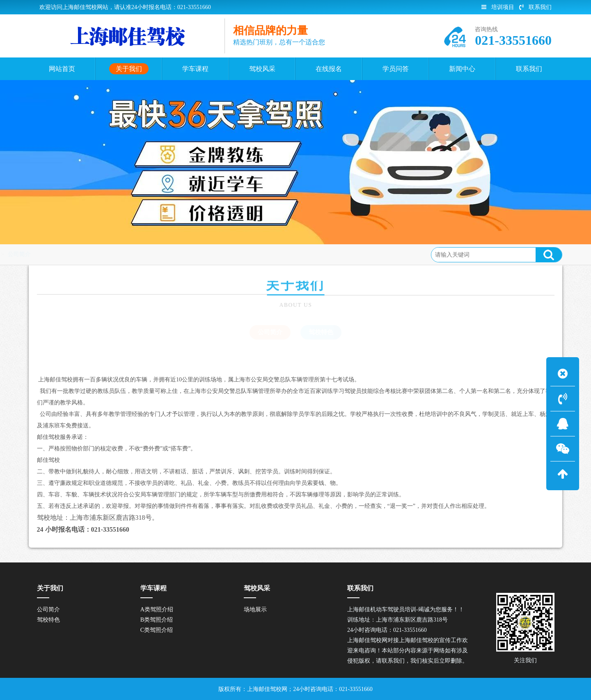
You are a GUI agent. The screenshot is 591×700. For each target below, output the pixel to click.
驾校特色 (321, 332)
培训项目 (498, 7)
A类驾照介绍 (157, 609)
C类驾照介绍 (157, 630)
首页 (30, 254)
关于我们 (57, 254)
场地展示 (255, 609)
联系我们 (535, 7)
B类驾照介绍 (157, 620)
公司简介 (90, 254)
